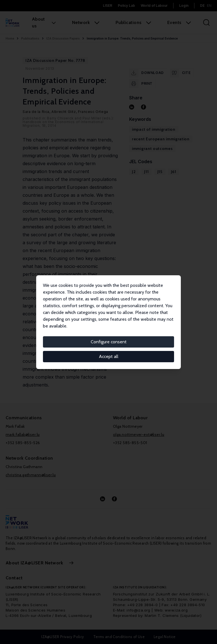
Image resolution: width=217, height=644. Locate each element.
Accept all (109, 356)
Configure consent (109, 342)
